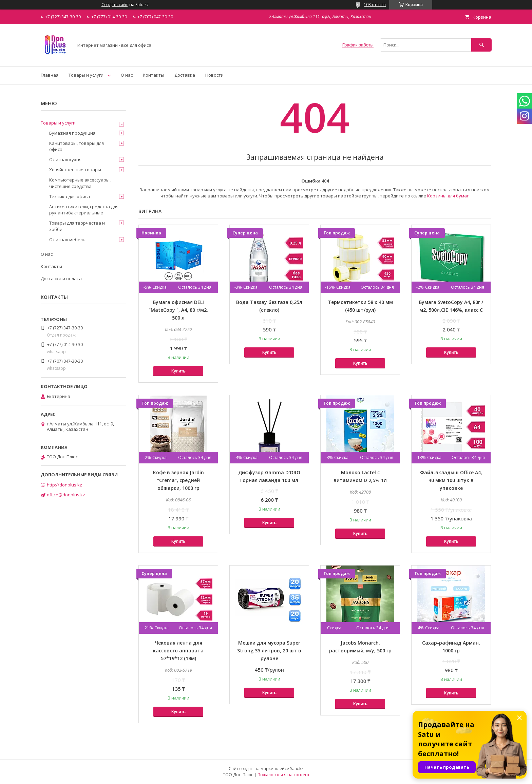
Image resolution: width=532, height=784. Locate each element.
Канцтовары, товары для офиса (77, 146)
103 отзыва (375, 5)
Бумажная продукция (72, 133)
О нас (127, 75)
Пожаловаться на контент (283, 775)
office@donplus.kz (66, 495)
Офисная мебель (67, 240)
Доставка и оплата (61, 279)
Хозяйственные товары (75, 170)
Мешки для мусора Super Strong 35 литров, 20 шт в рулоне (269, 651)
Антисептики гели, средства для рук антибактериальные (84, 210)
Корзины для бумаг (448, 196)
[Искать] (481, 45)
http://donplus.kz (64, 485)
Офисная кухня (65, 159)
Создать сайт (115, 5)
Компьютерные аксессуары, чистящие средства (80, 183)
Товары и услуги (86, 75)
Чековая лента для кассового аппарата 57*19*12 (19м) (178, 651)
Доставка (185, 75)
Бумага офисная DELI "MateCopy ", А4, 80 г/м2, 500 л (178, 310)
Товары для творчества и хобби (77, 226)
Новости (214, 75)
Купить (178, 371)
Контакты (154, 75)
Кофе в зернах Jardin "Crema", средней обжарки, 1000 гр (178, 480)
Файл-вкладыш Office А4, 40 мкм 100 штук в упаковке (451, 480)
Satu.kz (297, 769)
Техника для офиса (70, 196)
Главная (50, 75)
